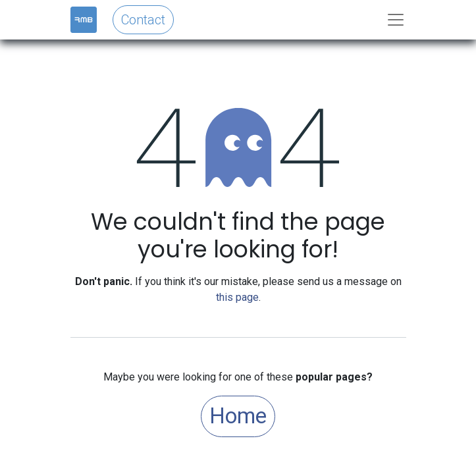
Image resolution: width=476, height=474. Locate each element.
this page (237, 297)
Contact (143, 20)
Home (238, 416)
